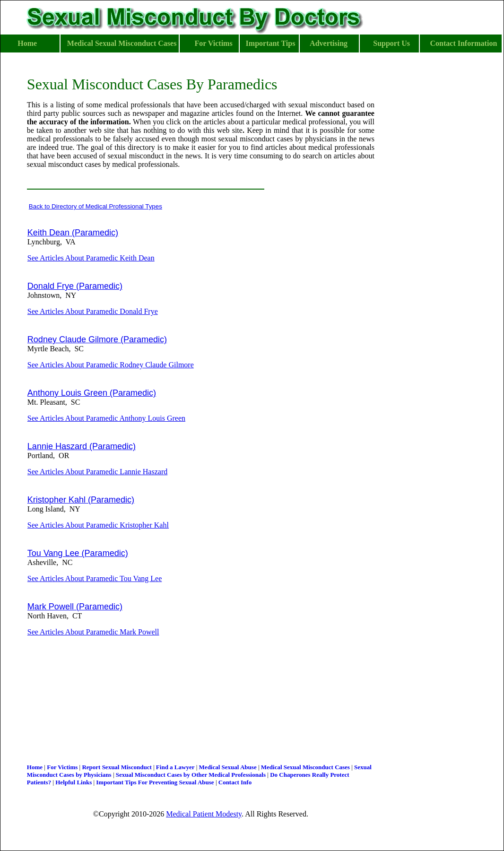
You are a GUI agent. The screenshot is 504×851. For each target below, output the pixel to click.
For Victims (62, 767)
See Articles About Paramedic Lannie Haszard (97, 472)
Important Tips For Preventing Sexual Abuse (155, 782)
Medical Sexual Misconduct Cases (305, 767)
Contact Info (235, 782)
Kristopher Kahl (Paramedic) (81, 500)
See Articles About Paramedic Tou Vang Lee (95, 578)
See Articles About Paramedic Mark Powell (93, 632)
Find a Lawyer (175, 767)
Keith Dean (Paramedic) (73, 233)
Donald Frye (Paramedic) (75, 286)
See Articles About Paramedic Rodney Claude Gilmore (111, 365)
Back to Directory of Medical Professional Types (96, 206)
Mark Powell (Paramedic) (75, 607)
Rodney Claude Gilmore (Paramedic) (97, 339)
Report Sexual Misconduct (117, 767)
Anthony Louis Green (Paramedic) (92, 393)
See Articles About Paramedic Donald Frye (93, 311)
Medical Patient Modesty (204, 814)
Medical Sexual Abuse (228, 767)
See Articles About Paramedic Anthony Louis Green (106, 418)
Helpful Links (74, 782)
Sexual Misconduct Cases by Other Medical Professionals (191, 775)
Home (35, 767)
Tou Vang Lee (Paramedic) (78, 553)
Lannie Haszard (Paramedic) (82, 446)
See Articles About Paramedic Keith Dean (91, 258)
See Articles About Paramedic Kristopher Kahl (98, 525)
